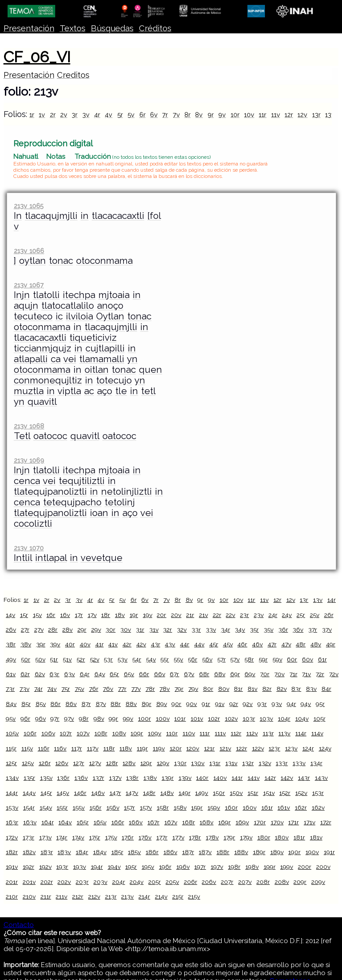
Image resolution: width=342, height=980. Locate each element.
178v (212, 837)
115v (27, 748)
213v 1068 (29, 426)
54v (151, 659)
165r (83, 822)
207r (227, 882)
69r (235, 674)
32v (182, 629)
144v (29, 793)
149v (202, 793)
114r (301, 733)
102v (231, 718)
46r (242, 644)
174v (78, 837)
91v (220, 704)
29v (96, 629)
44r (185, 644)
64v (100, 674)
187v (205, 852)
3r (75, 115)
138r (132, 778)
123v (291, 748)
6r (142, 115)
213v (127, 896)
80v (224, 689)
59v (277, 659)
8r (187, 115)
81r (238, 689)
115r (11, 748)
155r (62, 807)
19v (148, 615)
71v (306, 674)
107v (83, 733)
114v (317, 733)
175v (111, 837)
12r (289, 115)
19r (134, 615)
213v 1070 (29, 548)
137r (98, 778)
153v (12, 807)
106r (30, 733)
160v (250, 807)
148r (149, 793)
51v (67, 659)
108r (101, 733)
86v (71, 704)
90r (176, 704)
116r (44, 748)
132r (248, 763)
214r (144, 896)
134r (316, 763)
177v (178, 837)
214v (161, 896)
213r (111, 896)
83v (311, 689)
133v (299, 763)
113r (268, 733)
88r (116, 704)
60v (307, 659)
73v (24, 689)
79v (193, 689)
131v (231, 763)
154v (46, 807)
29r (82, 629)
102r (214, 718)
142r (270, 778)
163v (30, 822)
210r (12, 896)
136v (81, 778)
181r (299, 837)
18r (106, 615)
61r (322, 659)
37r (313, 629)
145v (63, 793)
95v (11, 718)
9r (211, 115)
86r (55, 704)
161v (284, 807)
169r (224, 822)
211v (61, 896)
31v (154, 629)
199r (270, 867)
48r (301, 644)
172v (12, 837)
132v (265, 763)
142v (287, 778)
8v (199, 115)
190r (294, 852)
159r (197, 807)
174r (62, 837)
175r (95, 837)
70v (279, 674)
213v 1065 (29, 206)
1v (42, 115)
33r (196, 629)
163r (12, 822)
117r (77, 748)
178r (195, 837)
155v (79, 807)
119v (159, 748)
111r (205, 733)
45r (214, 644)
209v (318, 882)
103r (249, 718)
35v (269, 629)
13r (316, 115)
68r (204, 674)
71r (293, 674)
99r (113, 718)
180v (282, 837)
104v (302, 718)
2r (53, 115)
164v (65, 822)
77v (136, 689)
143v (321, 778)
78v (165, 689)
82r (267, 689)
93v (277, 704)
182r (12, 852)
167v (171, 822)
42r (127, 644)
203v (100, 882)
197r (200, 867)
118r (109, 748)
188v (241, 852)
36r (283, 629)
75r (66, 689)
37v (327, 629)
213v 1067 (29, 285)
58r (249, 659)
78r (150, 689)
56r (193, 659)
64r (85, 674)
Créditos (155, 28)
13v (330, 115)
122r (242, 748)
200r (305, 867)
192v (45, 867)
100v (163, 718)
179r (229, 837)
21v (204, 615)
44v (199, 644)
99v (128, 718)
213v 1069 (29, 460)
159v (214, 807)
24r (273, 615)
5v (131, 115)
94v (306, 704)
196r (165, 867)
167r (153, 822)
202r (47, 882)
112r (236, 733)
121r (209, 748)
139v (185, 778)
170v (277, 822)
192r (28, 867)
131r (215, 763)
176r (128, 837)
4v (108, 115)
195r (131, 867)
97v (69, 718)
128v (129, 763)
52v (95, 659)
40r (70, 644)
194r (97, 867)
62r (25, 674)
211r (46, 896)
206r (191, 882)
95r (320, 704)
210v (29, 896)
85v (41, 704)
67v (189, 674)
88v (131, 704)
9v (222, 115)
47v (286, 644)
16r (51, 615)
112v (252, 733)
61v (11, 674)
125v (28, 763)
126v (62, 763)
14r (332, 600)
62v (40, 674)
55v (178, 659)
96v (41, 718)
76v (108, 689)
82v (282, 689)
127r (79, 763)
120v (193, 748)
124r (308, 748)
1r (32, 115)
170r (260, 822)
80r (208, 689)
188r (223, 852)
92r (234, 704)
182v (29, 852)
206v (209, 882)
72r (320, 674)
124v (325, 748)
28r (53, 629)
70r (265, 674)
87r (86, 704)
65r (114, 674)
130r (180, 763)
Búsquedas (112, 28)
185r (117, 852)
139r (168, 778)
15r (24, 615)
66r (144, 674)
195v (148, 867)
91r (206, 704)
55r (165, 659)
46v (257, 644)
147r (115, 793)
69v (250, 674)
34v (240, 629)
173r (28, 837)
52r (81, 659)
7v (176, 115)
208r (263, 882)
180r (264, 837)
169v (242, 822)
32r (167, 629)
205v (172, 882)
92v (248, 704)
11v (276, 115)
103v (266, 718)
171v (309, 822)
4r (97, 115)
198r (234, 867)
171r (293, 822)
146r (80, 793)
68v (220, 674)
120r (176, 748)
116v (60, 748)
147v (132, 793)
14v (10, 615)
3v (86, 115)
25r (301, 615)
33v (211, 629)
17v (92, 615)
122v (258, 748)
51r (54, 659)
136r (63, 778)
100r (145, 718)
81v (252, 689)
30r (110, 629)
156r (96, 807)
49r (331, 644)
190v (312, 852)
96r (25, 718)
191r (329, 852)
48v (316, 644)
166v (136, 822)
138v (150, 778)
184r (82, 852)
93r (262, 704)
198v (252, 867)
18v (120, 615)
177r (162, 837)
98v (99, 718)
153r (318, 793)
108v (119, 733)
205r (155, 882)
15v (37, 615)
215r (178, 896)
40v (85, 644)
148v (167, 793)
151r (253, 793)
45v (228, 644)
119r (142, 748)
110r (172, 733)
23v (259, 615)
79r (179, 689)
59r (263, 659)
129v (163, 763)
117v (93, 748)
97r (55, 718)
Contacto (19, 925)
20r (161, 615)
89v (162, 704)
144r (12, 793)
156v (113, 807)
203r (82, 882)
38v (26, 644)
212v (94, 896)
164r (48, 822)
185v (134, 852)
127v (95, 763)
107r (66, 733)
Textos (73, 28)
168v (206, 822)
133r (282, 763)
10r (235, 115)
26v (11, 629)
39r (41, 644)
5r (120, 115)
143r (304, 778)
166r (118, 822)
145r (46, 793)
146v (98, 793)
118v (126, 748)
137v (115, 778)
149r (185, 793)
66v (160, 674)
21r (190, 615)
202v (64, 882)
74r (39, 689)
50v (40, 659)
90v (191, 704)
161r (267, 807)
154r (29, 807)
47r (272, 644)
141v (254, 778)
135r (29, 778)
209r (300, 882)
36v (298, 629)
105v (12, 733)
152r (285, 793)
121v (225, 748)
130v (198, 763)
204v (136, 882)
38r (11, 644)
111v (220, 733)
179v (246, 837)
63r (54, 674)
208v (282, 882)
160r (231, 807)
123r (274, 748)
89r (147, 704)
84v (11, 704)
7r (165, 115)
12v (302, 115)
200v (323, 867)
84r (326, 689)
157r (129, 807)
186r (152, 852)
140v (220, 778)
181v (316, 837)
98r (84, 718)
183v (64, 852)
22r (217, 615)
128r (112, 763)
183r (47, 852)
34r (226, 629)
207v (245, 882)
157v (146, 807)
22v (230, 615)
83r (296, 689)
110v (189, 733)
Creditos (73, 75)
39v (55, 644)
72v (334, 674)
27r (25, 629)
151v (269, 793)
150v (236, 793)
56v (207, 659)
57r (222, 659)
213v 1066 (29, 251)
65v (129, 674)
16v (65, 615)
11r (263, 115)
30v (126, 629)
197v (217, 867)
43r (156, 644)
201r (12, 882)
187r (188, 852)
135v (46, 778)
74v (52, 689)
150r (219, 793)
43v (170, 644)
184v (100, 852)
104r (284, 718)
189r (259, 852)
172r (326, 822)
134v (12, 778)
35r (254, 629)
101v (197, 718)
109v (155, 733)
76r (94, 689)
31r (140, 629)
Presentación (29, 28)
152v (301, 793)
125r (11, 763)
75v (79, 689)
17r (79, 615)
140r (202, 778)
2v (64, 115)
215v (194, 896)
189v (277, 852)
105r (320, 718)
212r (78, 896)
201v (29, 882)
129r (146, 763)
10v (249, 115)
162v (318, 807)
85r (26, 704)
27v (39, 629)
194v (114, 867)
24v (287, 615)
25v (315, 615)
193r (62, 867)
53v (122, 659)
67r (174, 674)
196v (183, 867)
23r (244, 615)
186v (170, 852)
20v (176, 615)
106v (48, 733)
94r (291, 704)
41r (100, 644)
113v (284, 733)
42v (141, 644)
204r (119, 882)
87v (101, 704)
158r (163, 807)
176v (145, 837)
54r (137, 659)
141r (237, 778)
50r (26, 659)
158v (180, 807)
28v (67, 629)
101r (180, 718)
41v (113, 644)
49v (11, 659)
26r (329, 615)
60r (292, 659)
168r (189, 822)
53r (108, 659)
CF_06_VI (37, 57)
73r (10, 689)
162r (301, 807)
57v (235, 659)
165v (100, 822)
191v (12, 867)
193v (79, 867)
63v (69, 674)
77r (122, 689)
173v (45, 837)
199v (287, 867)
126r (45, 763)
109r (137, 733)
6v (154, 115)
